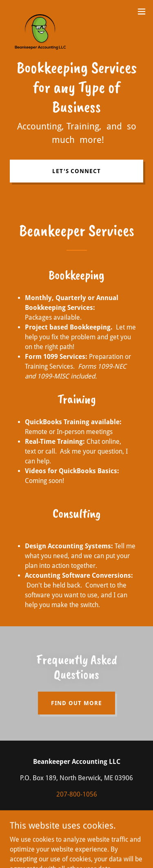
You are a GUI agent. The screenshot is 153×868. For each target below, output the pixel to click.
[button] (142, 11)
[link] (43, 11)
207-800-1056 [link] (77, 794)
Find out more (76, 703)
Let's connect (77, 171)
